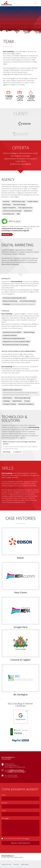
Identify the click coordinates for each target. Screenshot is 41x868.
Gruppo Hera (21, 627)
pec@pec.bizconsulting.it (17, 772)
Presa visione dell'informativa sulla (17, 838)
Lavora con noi (6, 864)
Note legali (25, 864)
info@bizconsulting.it (16, 770)
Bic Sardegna (20, 694)
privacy (27, 838)
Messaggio (5, 818)
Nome (4, 795)
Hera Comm (20, 592)
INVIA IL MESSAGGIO (20, 843)
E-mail (4, 810)
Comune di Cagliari (21, 660)
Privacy (16, 864)
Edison (20, 558)
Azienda (4, 803)
